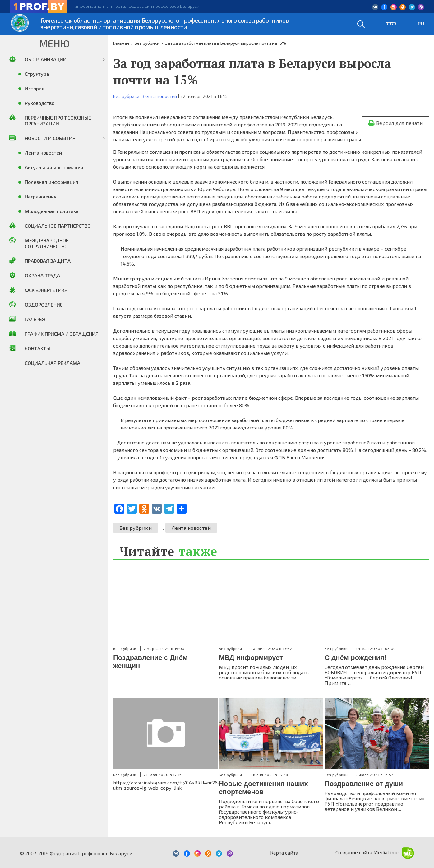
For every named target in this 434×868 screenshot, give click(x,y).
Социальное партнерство (58, 226)
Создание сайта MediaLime (375, 852)
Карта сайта (284, 853)
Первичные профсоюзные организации (58, 120)
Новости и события (50, 138)
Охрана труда (42, 275)
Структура (37, 74)
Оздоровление (44, 304)
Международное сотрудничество (47, 243)
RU (421, 23)
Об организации (46, 59)
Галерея (35, 319)
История (35, 88)
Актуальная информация (54, 167)
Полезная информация (52, 182)
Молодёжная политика (52, 211)
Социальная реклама (53, 363)
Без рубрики (126, 96)
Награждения (41, 196)
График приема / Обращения (62, 334)
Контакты (38, 348)
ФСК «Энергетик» (46, 290)
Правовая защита (48, 261)
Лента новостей (160, 96)
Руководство (40, 103)
